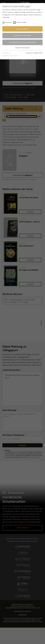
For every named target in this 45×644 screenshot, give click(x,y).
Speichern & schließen (23, 35)
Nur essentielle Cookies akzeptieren (22, 42)
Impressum (29, 53)
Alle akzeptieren (23, 29)
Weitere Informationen (23, 48)
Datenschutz (38, 53)
